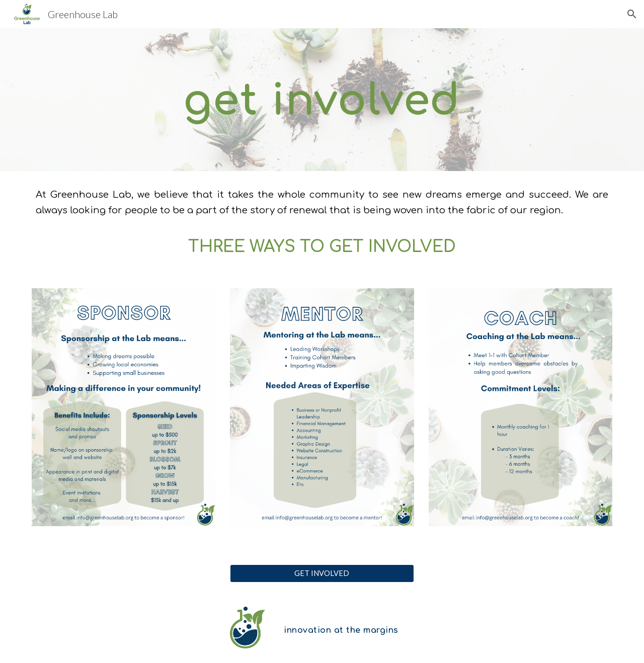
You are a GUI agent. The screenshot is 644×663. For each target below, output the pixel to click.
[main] (322, 100)
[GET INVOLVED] (322, 573)
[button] (632, 14)
